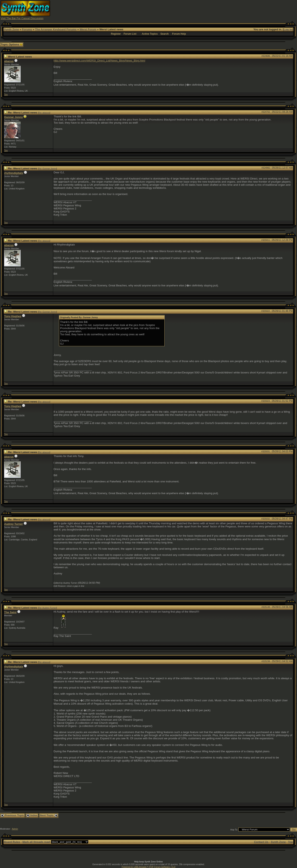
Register (116, 34)
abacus (9, 61)
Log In (288, 29)
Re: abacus (44, 113)
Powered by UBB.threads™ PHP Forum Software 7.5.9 (148, 867)
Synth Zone (11, 29)
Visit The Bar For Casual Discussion (22, 18)
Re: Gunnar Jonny (47, 169)
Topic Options (12, 44)
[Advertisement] (221, 10)
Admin (15, 829)
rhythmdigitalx (14, 173)
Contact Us (261, 842)
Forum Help (179, 34)
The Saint (10, 612)
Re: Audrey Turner (47, 608)
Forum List (130, 34)
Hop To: (234, 830)
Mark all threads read (36, 842)
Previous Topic (12, 815)
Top (6, 94)
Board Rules (12, 842)
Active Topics (150, 34)
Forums (27, 29)
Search (165, 34)
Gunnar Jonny (13, 117)
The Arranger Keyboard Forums (56, 29)
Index (32, 815)
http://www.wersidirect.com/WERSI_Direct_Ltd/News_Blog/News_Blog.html (99, 61)
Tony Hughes (13, 316)
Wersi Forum (88, 29)
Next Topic (49, 815)
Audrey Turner (14, 524)
